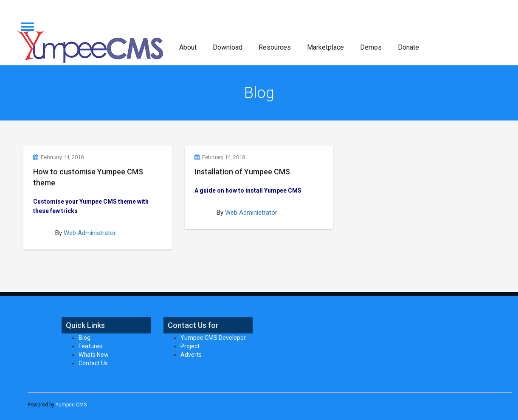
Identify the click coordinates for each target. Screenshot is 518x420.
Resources (275, 47)
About (188, 47)
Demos (371, 47)
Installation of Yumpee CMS (242, 172)
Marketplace (325, 47)
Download (228, 47)
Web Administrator (90, 233)
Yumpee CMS (71, 405)
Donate (408, 47)
